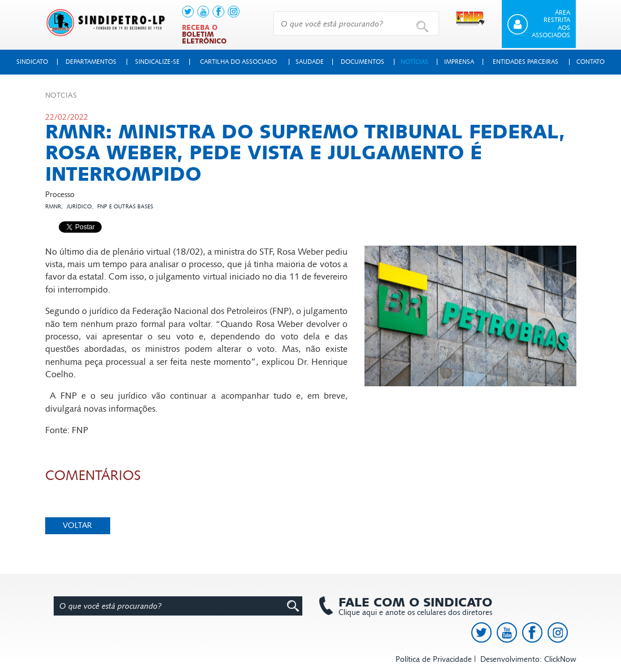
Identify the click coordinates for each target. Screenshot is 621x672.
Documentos (362, 62)
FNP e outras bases (125, 207)
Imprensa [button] (459, 62)
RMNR (53, 207)
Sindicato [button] (32, 62)
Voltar (77, 525)
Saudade (310, 62)
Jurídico (79, 207)
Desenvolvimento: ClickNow (528, 659)
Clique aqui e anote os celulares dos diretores (410, 606)
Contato (590, 62)
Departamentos (91, 62)
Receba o (204, 34)
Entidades (526, 62)
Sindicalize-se (157, 62)
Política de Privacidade (434, 659)
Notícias (414, 62)
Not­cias (61, 95)
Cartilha (238, 62)
